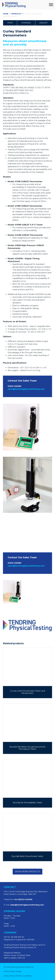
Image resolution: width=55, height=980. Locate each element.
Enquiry (44, 23)
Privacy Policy (9, 976)
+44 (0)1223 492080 (23, 899)
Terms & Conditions (24, 976)
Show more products (27, 872)
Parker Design (15, 971)
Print (10, 23)
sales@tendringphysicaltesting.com (26, 389)
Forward (26, 23)
